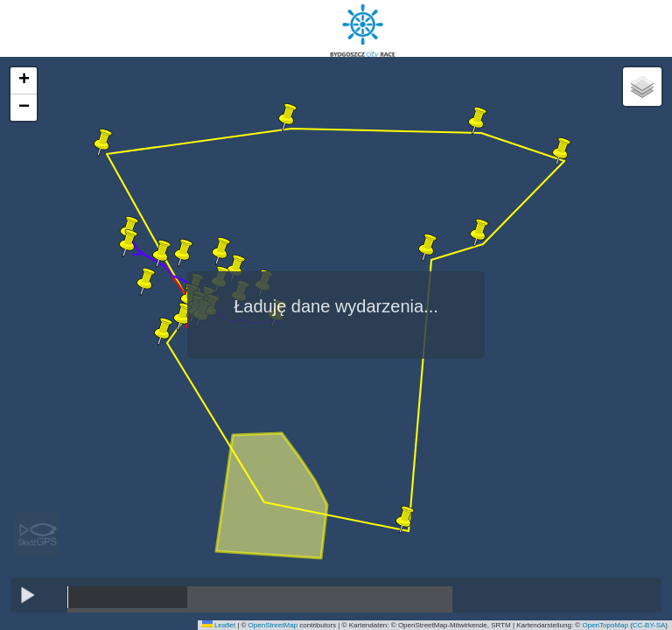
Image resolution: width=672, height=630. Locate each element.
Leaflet (219, 625)
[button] (405, 520)
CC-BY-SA (649, 625)
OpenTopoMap (605, 625)
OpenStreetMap (273, 625)
